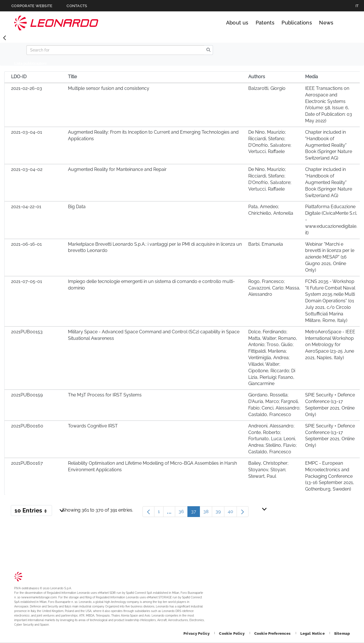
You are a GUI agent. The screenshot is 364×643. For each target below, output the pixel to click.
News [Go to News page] (326, 23)
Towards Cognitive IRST (93, 426)
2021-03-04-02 (27, 169)
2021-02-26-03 (27, 88)
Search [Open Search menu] (345, 23)
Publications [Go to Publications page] (297, 23)
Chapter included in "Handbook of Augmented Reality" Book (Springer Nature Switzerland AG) (329, 145)
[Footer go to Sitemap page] (342, 633)
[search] (208, 50)
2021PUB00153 (27, 332)
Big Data (77, 207)
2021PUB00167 (27, 463)
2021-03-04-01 (27, 132)
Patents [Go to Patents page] (265, 23)
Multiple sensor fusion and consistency (109, 88)
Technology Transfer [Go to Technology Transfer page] (56, 23)
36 (183, 513)
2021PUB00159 (27, 395)
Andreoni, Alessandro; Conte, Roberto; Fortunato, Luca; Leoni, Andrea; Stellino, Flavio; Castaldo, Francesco (272, 439)
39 (220, 513)
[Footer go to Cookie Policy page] (232, 633)
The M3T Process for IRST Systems (105, 395)
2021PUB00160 (27, 426)
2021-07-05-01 (27, 281)
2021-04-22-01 (26, 207)
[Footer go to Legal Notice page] (313, 633)
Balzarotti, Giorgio (267, 88)
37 (196, 513)
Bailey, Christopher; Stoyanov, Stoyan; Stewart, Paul (268, 470)
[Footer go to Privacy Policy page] (197, 633)
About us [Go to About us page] (237, 23)
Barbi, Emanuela (266, 244)
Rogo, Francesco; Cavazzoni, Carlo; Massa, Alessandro (274, 288)
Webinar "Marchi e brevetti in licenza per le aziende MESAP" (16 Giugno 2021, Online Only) (330, 257)
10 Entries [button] (33, 512)
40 (232, 513)
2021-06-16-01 (26, 244)
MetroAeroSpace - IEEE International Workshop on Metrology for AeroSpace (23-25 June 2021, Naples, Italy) (330, 345)
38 (208, 513)
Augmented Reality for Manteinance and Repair (117, 169)
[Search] (115, 50)
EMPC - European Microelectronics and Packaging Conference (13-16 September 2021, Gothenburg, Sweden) (330, 476)
